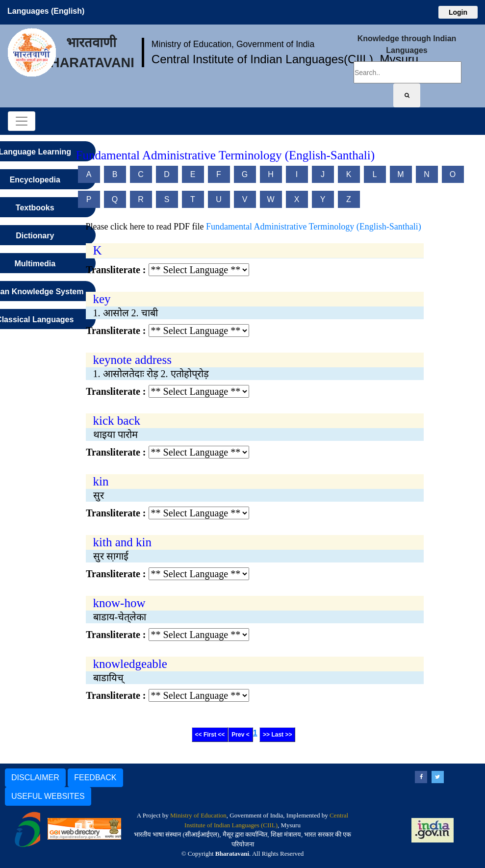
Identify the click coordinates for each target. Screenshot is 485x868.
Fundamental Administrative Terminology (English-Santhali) (314, 227)
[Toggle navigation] (22, 121)
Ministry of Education (198, 815)
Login (458, 12)
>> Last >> (277, 735)
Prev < (240, 735)
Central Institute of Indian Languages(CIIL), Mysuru (285, 59)
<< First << (210, 735)
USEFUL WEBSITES (48, 796)
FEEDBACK (95, 778)
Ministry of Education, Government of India (233, 44)
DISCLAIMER (35, 778)
